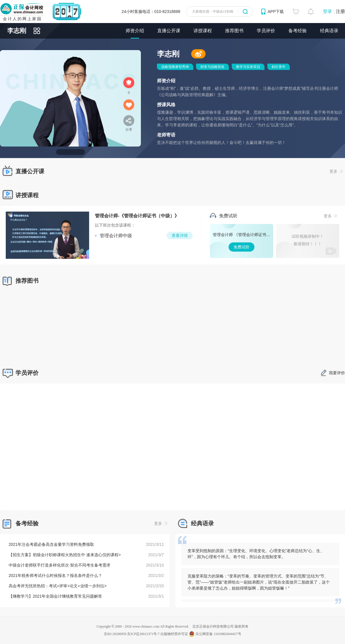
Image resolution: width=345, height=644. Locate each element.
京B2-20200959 (115, 634)
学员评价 (266, 31)
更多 (336, 171)
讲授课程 (203, 31)
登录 (327, 11)
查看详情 (180, 235)
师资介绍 (135, 31)
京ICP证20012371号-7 (143, 634)
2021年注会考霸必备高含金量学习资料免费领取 (51, 544)
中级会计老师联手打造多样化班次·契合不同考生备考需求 (60, 565)
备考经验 (298, 31)
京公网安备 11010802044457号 (215, 634)
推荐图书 (234, 31)
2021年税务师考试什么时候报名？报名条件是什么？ (55, 575)
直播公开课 (169, 31)
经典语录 (329, 31)
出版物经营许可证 (174, 634)
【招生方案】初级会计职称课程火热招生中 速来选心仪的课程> (65, 555)
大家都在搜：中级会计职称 (213, 12)
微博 (198, 54)
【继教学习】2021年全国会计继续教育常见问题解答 (55, 596)
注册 (340, 11)
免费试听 (241, 241)
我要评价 (337, 373)
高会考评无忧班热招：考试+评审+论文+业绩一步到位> (58, 586)
